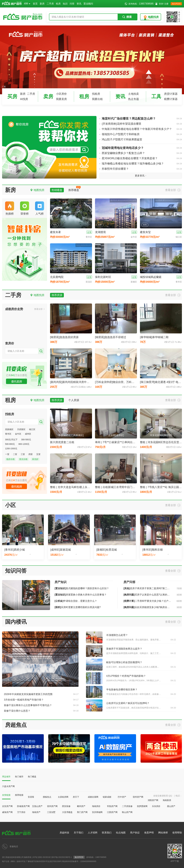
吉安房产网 (7, 806)
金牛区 (18, 434)
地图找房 (153, 17)
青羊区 (8, 434)
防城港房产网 (23, 806)
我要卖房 (61, 99)
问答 (72, 4)
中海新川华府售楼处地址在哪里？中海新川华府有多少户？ (142, 129)
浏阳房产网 (153, 800)
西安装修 (66, 806)
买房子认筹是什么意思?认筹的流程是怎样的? (153, 595)
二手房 (50, 4)
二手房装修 (127, 806)
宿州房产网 (138, 797)
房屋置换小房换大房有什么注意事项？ (81, 595)
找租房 (96, 94)
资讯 (79, 4)
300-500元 (26, 440)
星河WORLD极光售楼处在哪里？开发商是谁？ (142, 158)
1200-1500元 (11, 449)
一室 (7, 454)
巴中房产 (122, 797)
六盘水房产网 (8, 786)
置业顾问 (88, 4)
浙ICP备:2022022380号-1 (62, 857)
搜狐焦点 (47, 797)
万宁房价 (21, 812)
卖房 (48, 96)
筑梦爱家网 (142, 806)
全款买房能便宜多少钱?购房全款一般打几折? (153, 607)
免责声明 (149, 833)
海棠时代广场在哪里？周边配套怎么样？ (142, 119)
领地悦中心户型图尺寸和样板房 (142, 134)
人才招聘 (93, 833)
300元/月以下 (11, 440)
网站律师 (163, 833)
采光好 (35, 459)
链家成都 (107, 797)
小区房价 (61, 94)
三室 (23, 454)
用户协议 (135, 833)
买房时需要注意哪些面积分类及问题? (78, 607)
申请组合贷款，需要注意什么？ (76, 601)
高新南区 (9, 429)
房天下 (76, 797)
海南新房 (167, 800)
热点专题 (134, 99)
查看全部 (171, 190)
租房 (58, 4)
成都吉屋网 (93, 797)
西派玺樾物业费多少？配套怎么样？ (142, 153)
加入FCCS (176, 4)
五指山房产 (37, 806)
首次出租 (23, 459)
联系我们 (107, 833)
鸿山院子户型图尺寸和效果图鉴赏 (142, 140)
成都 (27, 3)
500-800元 (10, 444)
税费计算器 (171, 99)
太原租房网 (63, 797)
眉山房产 (171, 806)
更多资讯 (140, 176)
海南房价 (96, 806)
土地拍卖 (134, 94)
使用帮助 (177, 833)
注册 (166, 4)
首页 (35, 4)
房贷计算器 (171, 94)
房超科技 (64, 833)
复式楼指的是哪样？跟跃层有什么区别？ (82, 588)
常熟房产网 (112, 806)
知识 (65, 4)
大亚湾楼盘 (67, 812)
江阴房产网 (112, 812)
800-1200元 (24, 444)
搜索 (127, 17)
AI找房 (24, 99)
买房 (12, 96)
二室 (15, 454)
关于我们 (79, 833)
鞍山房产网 (127, 812)
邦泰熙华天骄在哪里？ (142, 169)
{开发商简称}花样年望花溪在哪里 (142, 124)
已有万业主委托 (17, 375)
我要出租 (97, 99)
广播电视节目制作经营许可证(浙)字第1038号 (44, 861)
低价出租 (10, 459)
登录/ (161, 4)
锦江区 (32, 429)
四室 (31, 454)
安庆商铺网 (97, 812)
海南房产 (36, 812)
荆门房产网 (82, 812)
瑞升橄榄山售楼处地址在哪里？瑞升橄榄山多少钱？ (142, 164)
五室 (38, 454)
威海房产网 (7, 812)
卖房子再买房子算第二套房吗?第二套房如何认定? (153, 588)
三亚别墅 (51, 812)
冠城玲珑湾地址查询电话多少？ (142, 148)
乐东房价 (156, 806)
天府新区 (21, 429)
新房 (42, 4)
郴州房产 (81, 806)
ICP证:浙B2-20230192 (42, 857)
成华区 (28, 434)
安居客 (31, 797)
